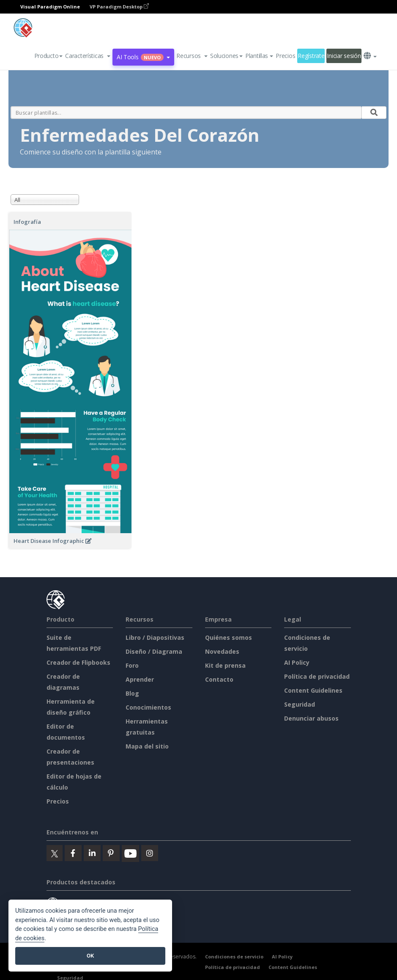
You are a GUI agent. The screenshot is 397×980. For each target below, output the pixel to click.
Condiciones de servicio (234, 957)
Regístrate (311, 56)
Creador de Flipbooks (78, 662)
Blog (132, 693)
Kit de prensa (225, 665)
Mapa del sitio (147, 746)
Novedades (222, 651)
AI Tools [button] (143, 57)
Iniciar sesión (344, 56)
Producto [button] (49, 56)
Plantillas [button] (259, 56)
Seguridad (300, 704)
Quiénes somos (229, 637)
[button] (88, 56)
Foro (132, 665)
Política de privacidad (317, 676)
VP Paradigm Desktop (119, 7)
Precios (285, 56)
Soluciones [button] (226, 56)
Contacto (219, 679)
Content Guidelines (313, 690)
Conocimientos (148, 707)
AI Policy (297, 662)
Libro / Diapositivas (155, 637)
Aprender (140, 679)
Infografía (27, 222)
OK (90, 956)
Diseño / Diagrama (154, 651)
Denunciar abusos (311, 718)
